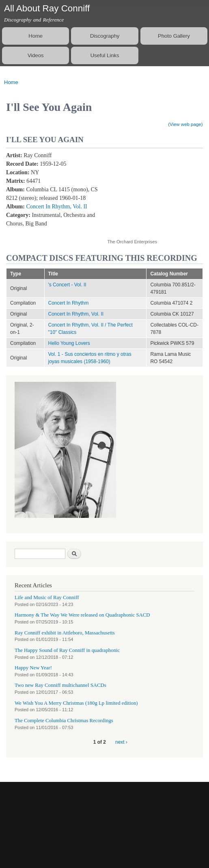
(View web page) (185, 124)
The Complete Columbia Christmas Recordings (64, 721)
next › (121, 742)
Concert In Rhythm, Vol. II (56, 207)
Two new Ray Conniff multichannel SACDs (60, 685)
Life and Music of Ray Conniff (47, 597)
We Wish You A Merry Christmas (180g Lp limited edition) (76, 703)
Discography (105, 36)
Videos (36, 55)
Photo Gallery (174, 36)
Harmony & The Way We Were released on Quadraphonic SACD (82, 615)
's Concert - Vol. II (67, 285)
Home (36, 36)
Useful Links (105, 55)
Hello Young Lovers (69, 343)
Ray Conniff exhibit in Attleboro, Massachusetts (65, 633)
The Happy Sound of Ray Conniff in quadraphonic (67, 650)
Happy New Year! (33, 668)
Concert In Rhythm (69, 303)
